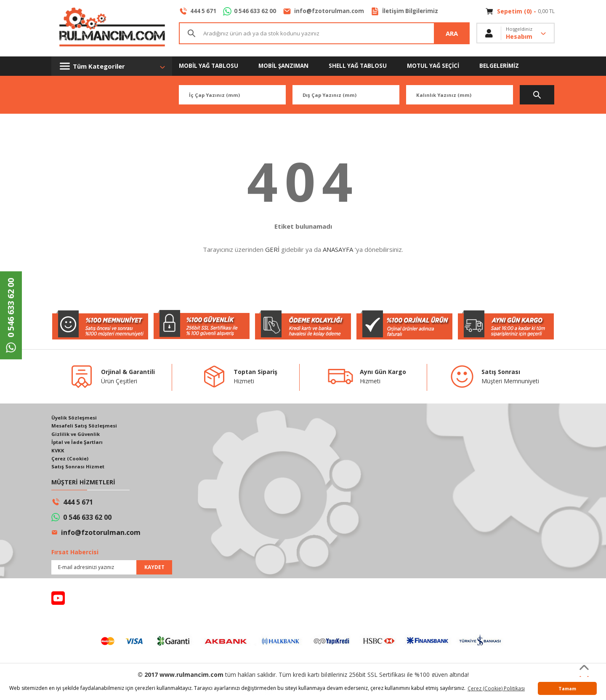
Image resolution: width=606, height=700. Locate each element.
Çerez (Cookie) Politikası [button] (496, 688)
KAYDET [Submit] (154, 569)
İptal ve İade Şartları (79, 443)
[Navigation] (112, 66)
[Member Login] (516, 34)
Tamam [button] (567, 688)
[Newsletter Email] (112, 569)
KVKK (58, 451)
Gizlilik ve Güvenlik (77, 434)
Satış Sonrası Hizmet (79, 468)
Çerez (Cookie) (71, 460)
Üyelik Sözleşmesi (75, 418)
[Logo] (112, 28)
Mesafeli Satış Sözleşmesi (86, 426)
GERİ (272, 249)
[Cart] (520, 11)
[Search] (324, 34)
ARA (452, 34)
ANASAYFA (338, 249)
